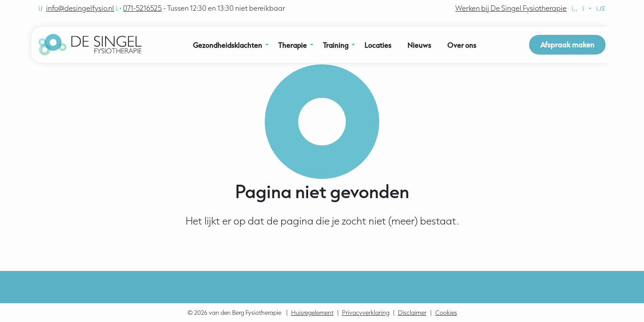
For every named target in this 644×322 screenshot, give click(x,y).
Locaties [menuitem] (378, 45)
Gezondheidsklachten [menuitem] (227, 45)
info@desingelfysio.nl (80, 8)
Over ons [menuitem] (462, 45)
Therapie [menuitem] (292, 45)
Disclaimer (412, 313)
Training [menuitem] (336, 45)
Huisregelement (312, 313)
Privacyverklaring (366, 313)
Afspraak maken (567, 44)
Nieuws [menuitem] (419, 45)
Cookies (446, 313)
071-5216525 (142, 8)
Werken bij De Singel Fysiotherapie (511, 8)
